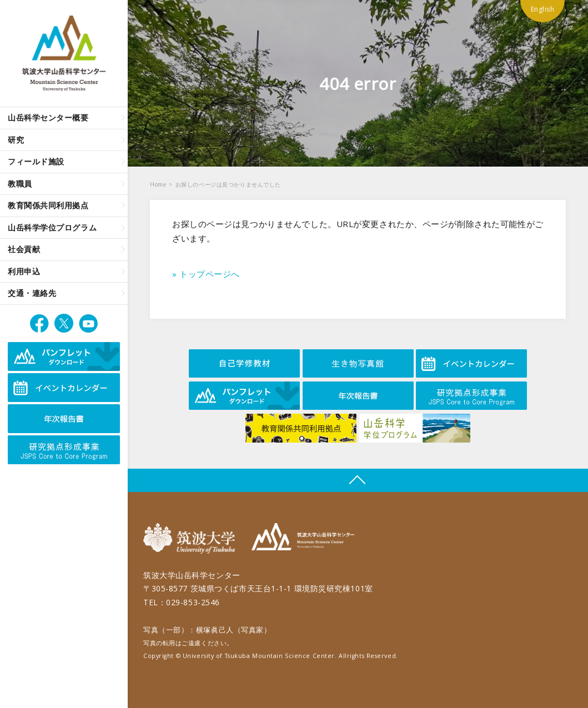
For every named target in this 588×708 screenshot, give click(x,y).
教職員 (20, 184)
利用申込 (24, 271)
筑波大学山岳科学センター (303, 538)
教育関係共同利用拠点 (48, 205)
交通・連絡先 (32, 293)
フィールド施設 (36, 161)
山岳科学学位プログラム (52, 227)
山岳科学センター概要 (48, 117)
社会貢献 (24, 249)
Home (158, 184)
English (543, 9)
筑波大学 (192, 538)
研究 (16, 140)
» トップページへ (206, 274)
